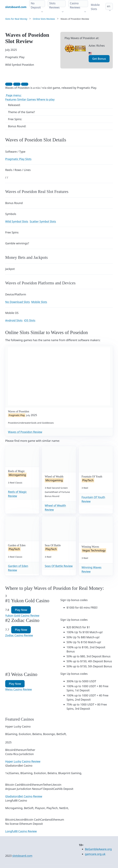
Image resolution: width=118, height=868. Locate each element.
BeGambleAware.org (98, 849)
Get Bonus (99, 59)
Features (11, 99)
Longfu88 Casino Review (21, 831)
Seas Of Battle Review (59, 566)
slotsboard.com (22, 856)
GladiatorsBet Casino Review (24, 796)
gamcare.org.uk (95, 854)
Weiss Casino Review (19, 689)
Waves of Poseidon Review (25, 432)
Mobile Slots (95, 7)
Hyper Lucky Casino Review (23, 761)
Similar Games (27, 99)
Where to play (46, 99)
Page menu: (13, 95)
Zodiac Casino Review (19, 635)
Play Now (21, 610)
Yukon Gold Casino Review (22, 615)
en (109, 6)
